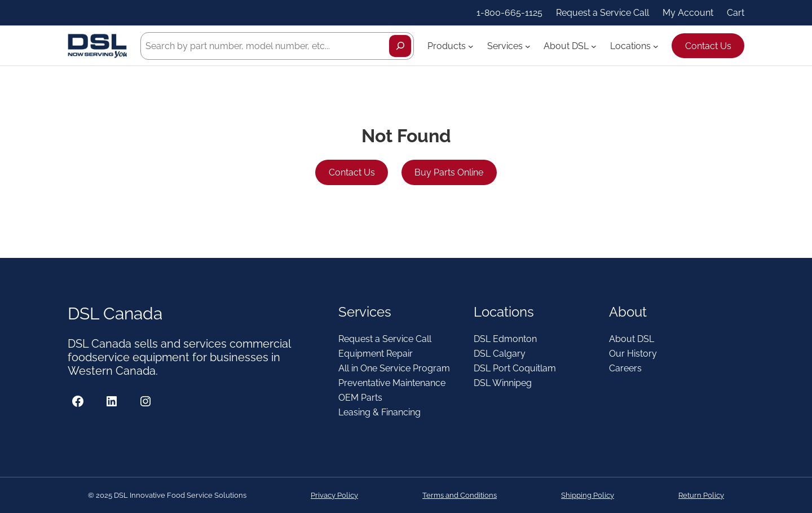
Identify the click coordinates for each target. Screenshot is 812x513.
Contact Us (708, 46)
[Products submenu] (471, 46)
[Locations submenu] (656, 46)
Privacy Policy (334, 495)
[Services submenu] (528, 46)
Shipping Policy (588, 495)
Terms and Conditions (460, 495)
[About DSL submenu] (594, 46)
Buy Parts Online (449, 172)
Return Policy (701, 495)
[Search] (400, 46)
